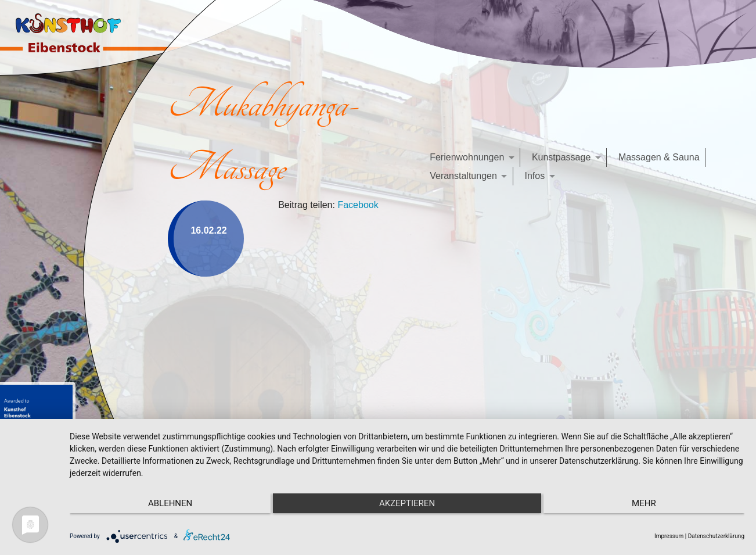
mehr (644, 503)
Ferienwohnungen (467, 157)
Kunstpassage (561, 157)
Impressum (669, 536)
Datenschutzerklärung (716, 536)
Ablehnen (170, 503)
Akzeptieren (407, 503)
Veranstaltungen (463, 176)
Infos (534, 176)
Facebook (358, 205)
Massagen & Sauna (659, 157)
